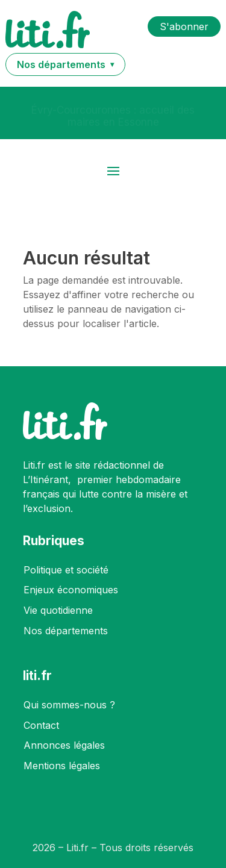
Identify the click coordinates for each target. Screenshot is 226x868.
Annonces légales (64, 745)
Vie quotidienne (58, 610)
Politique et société (66, 570)
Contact (41, 725)
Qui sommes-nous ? (69, 705)
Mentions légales (62, 766)
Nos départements (66, 631)
